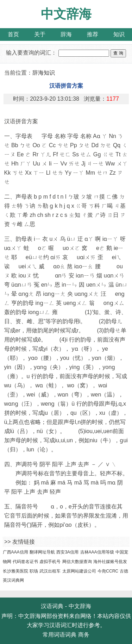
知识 (119, 34)
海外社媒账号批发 (110, 562)
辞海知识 (44, 73)
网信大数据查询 (77, 562)
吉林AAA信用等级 (97, 552)
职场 (34, 571)
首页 (13, 34)
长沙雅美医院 (15, 571)
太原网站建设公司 (79, 571)
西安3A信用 (67, 552)
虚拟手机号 (50, 562)
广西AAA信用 (15, 552)
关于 (40, 34)
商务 (84, 635)
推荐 (93, 34)
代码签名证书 (25, 562)
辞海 (66, 34)
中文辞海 (66, 14)
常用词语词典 (59, 635)
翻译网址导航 (42, 552)
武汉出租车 (50, 571)
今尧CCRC (108, 571)
